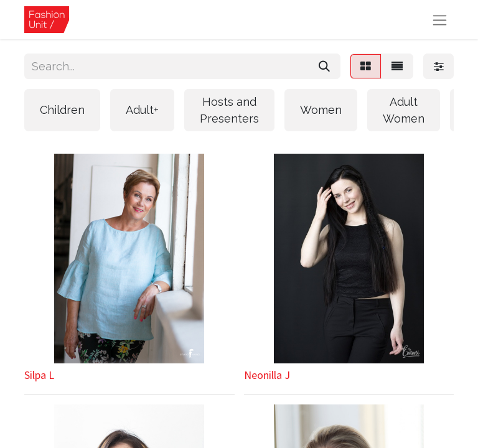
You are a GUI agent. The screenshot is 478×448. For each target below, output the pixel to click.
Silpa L (39, 375)
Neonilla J (267, 375)
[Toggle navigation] (440, 20)
